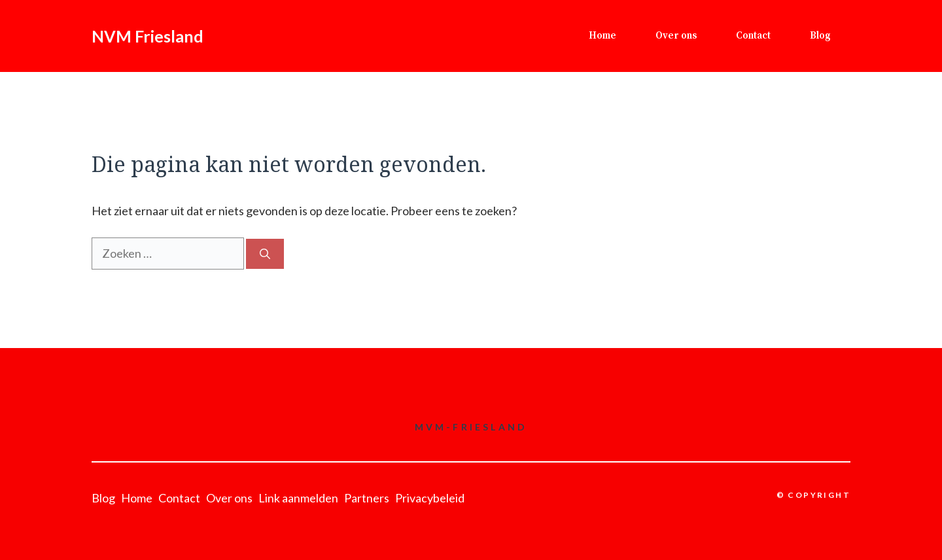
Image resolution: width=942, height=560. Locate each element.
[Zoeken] (265, 254)
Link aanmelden (298, 498)
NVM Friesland (148, 36)
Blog (820, 36)
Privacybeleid (430, 498)
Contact (753, 36)
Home (602, 36)
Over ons (676, 36)
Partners (367, 498)
